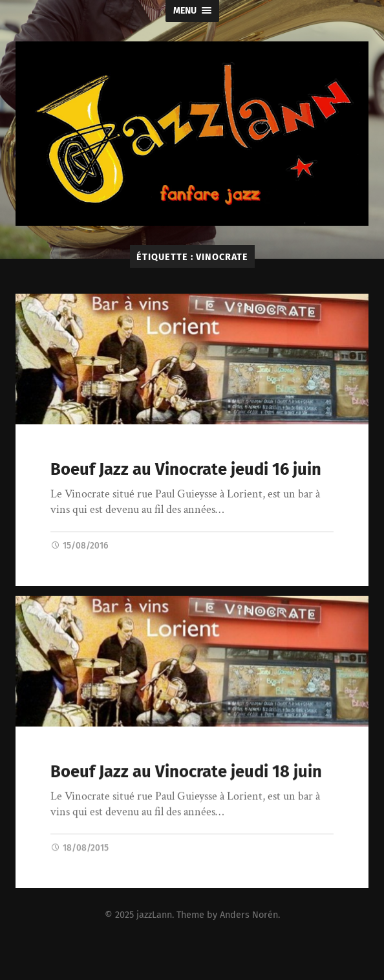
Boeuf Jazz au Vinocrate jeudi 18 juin (186, 772)
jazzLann (154, 915)
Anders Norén (249, 915)
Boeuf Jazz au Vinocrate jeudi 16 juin (186, 469)
